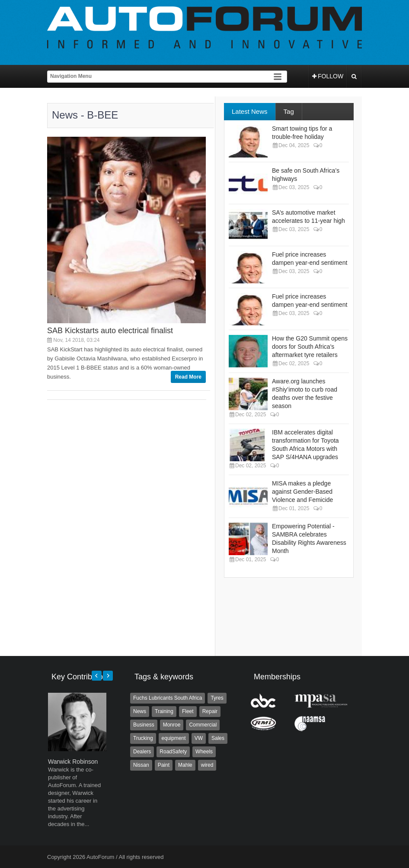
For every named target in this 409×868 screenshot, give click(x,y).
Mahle (185, 765)
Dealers (142, 752)
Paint (164, 765)
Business (144, 725)
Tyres (217, 698)
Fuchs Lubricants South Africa (168, 698)
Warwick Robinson (73, 762)
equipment (174, 738)
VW (199, 738)
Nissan (141, 765)
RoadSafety (173, 752)
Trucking (143, 738)
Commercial (203, 725)
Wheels (204, 752)
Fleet (188, 711)
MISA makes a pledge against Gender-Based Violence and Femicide (302, 492)
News (140, 711)
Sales (218, 738)
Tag (289, 111)
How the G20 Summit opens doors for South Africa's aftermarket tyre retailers (310, 347)
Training (164, 711)
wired (207, 765)
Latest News (250, 111)
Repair (210, 711)
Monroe (172, 725)
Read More (188, 377)
